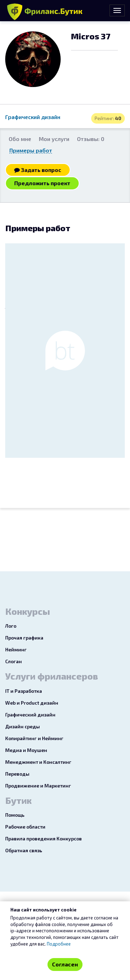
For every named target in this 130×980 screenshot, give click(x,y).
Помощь (15, 815)
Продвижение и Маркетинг (38, 786)
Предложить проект (42, 183)
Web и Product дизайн (32, 703)
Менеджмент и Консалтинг (38, 762)
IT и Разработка (24, 691)
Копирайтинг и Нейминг (34, 738)
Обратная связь (24, 850)
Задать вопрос (38, 170)
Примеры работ (31, 150)
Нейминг (16, 649)
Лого (11, 626)
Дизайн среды (23, 726)
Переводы (17, 774)
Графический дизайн (33, 117)
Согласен (65, 964)
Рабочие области (25, 827)
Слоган (14, 661)
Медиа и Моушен (26, 750)
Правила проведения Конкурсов (44, 838)
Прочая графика (24, 638)
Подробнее (59, 944)
